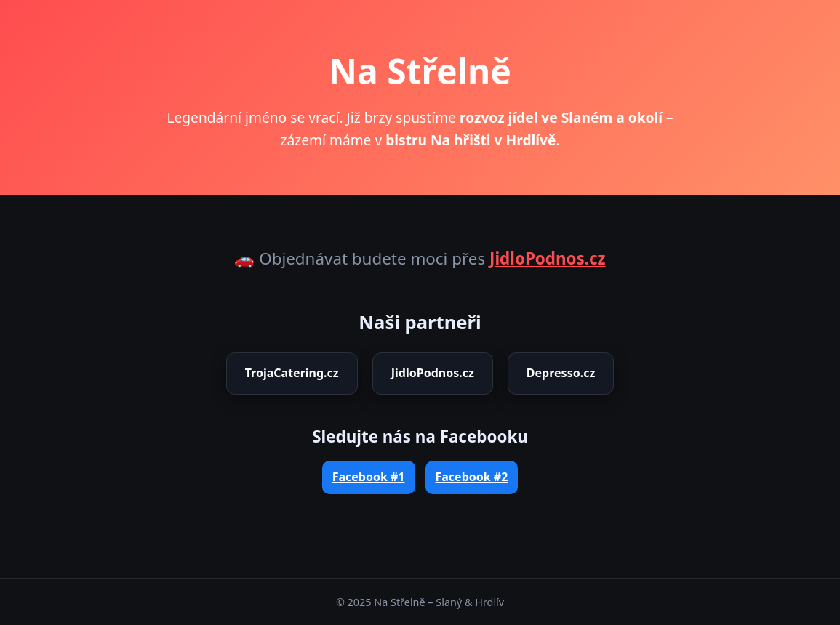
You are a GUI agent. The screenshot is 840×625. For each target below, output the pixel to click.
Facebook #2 (472, 477)
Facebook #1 (369, 477)
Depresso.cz (561, 373)
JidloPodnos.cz (548, 258)
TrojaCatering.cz (292, 373)
